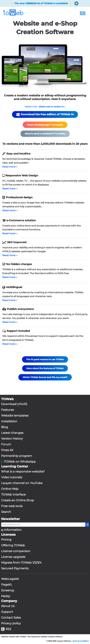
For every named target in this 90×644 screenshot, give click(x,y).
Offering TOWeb (13, 545)
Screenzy (8, 590)
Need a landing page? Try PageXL (45, 125)
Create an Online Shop (18, 500)
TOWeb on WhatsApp (20, 462)
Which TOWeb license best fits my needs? (45, 377)
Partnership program (17, 456)
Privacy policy (11, 623)
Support (7, 612)
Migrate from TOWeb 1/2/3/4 (21, 563)
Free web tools (12, 506)
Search (6, 512)
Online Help (10, 489)
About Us (8, 606)
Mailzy (6, 596)
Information (12, 530)
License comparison (16, 551)
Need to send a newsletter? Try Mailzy (45, 134)
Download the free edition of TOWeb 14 (45, 114)
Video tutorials (12, 477)
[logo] (14, 12)
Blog (5, 427)
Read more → (10, 167)
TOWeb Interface (13, 495)
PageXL (7, 585)
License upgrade (13, 557)
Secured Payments (15, 568)
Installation (9, 421)
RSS (6, 629)
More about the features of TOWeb (45, 368)
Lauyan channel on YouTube (22, 483)
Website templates (15, 416)
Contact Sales (11, 618)
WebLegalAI (10, 579)
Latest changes (12, 433)
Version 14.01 (31, 107)
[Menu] (83, 13)
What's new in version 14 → (52, 107)
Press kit (7, 450)
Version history (12, 439)
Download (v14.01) (14, 404)
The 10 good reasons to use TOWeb (45, 359)
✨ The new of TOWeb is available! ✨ (41, 3)
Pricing (6, 540)
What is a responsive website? (23, 471)
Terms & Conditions (81, 641)
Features (8, 410)
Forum (6, 444)
